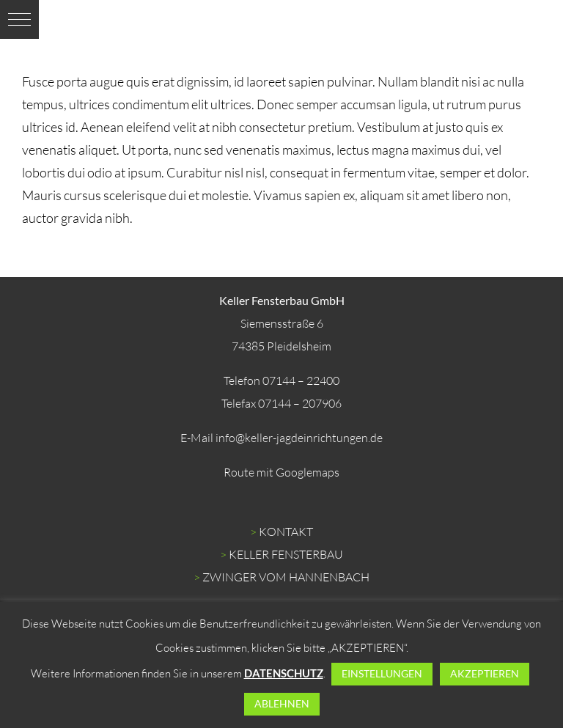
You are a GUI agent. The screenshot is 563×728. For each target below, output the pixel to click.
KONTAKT (286, 532)
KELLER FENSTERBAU (286, 554)
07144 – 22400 (301, 380)
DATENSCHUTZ (284, 673)
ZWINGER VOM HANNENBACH (286, 577)
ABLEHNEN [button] (282, 703)
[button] (19, 19)
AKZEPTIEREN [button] (485, 673)
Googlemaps (308, 472)
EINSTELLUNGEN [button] (382, 673)
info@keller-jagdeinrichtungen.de (299, 438)
